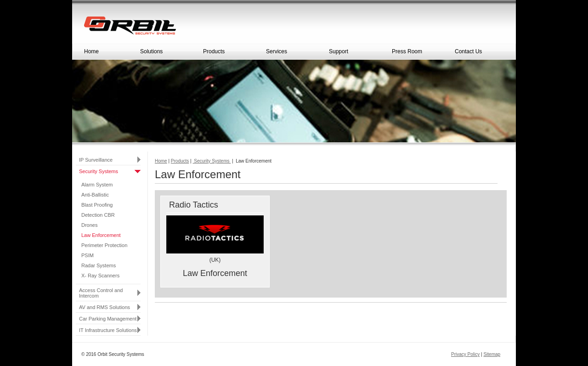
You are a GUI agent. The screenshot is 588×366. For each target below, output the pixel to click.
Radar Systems (99, 265)
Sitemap (492, 354)
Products (229, 54)
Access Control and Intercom (101, 293)
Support (355, 54)
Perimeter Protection (104, 245)
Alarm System (97, 185)
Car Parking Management (108, 319)
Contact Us (481, 54)
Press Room (418, 54)
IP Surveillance (96, 160)
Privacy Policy (465, 354)
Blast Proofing (97, 205)
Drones (89, 225)
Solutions (166, 54)
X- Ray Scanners (100, 276)
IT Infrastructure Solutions (108, 330)
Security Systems (99, 171)
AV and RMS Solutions (105, 307)
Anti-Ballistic (95, 195)
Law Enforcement (101, 235)
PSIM (88, 255)
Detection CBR (98, 215)
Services (292, 54)
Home (91, 51)
